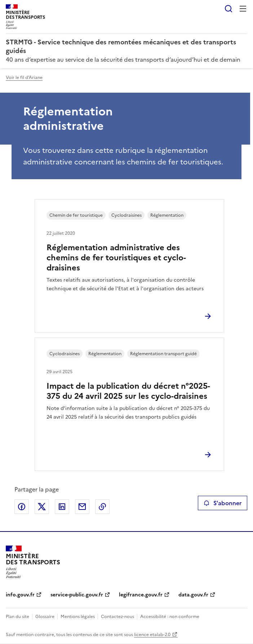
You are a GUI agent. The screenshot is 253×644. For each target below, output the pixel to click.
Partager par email (82, 507)
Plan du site (17, 617)
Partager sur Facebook (22, 507)
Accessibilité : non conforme (170, 617)
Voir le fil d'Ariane (24, 78)
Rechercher (228, 9)
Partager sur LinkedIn (62, 507)
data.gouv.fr (193, 595)
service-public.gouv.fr (77, 595)
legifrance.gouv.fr (141, 595)
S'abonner (223, 503)
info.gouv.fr (20, 595)
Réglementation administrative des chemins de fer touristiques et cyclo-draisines (116, 258)
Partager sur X (42, 507)
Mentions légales (78, 617)
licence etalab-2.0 (152, 635)
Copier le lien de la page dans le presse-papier (102, 507)
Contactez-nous (117, 617)
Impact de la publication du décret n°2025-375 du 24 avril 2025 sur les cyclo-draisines (128, 391)
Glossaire (45, 617)
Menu (243, 9)
